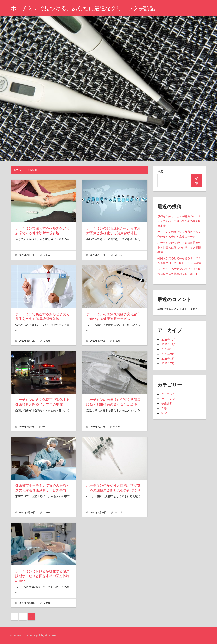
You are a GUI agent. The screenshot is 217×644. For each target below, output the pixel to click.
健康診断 (167, 404)
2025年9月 (168, 354)
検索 (160, 171)
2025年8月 (168, 359)
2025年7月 (168, 363)
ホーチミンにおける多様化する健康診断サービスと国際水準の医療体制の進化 (42, 576)
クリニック (168, 394)
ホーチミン (168, 399)
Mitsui (47, 255)
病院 (164, 413)
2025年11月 (169, 344)
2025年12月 (169, 340)
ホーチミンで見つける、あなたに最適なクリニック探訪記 (83, 8)
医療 (164, 408)
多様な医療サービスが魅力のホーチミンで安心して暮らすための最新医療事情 (179, 221)
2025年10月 (169, 349)
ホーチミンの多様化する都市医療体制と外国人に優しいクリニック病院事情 (179, 247)
